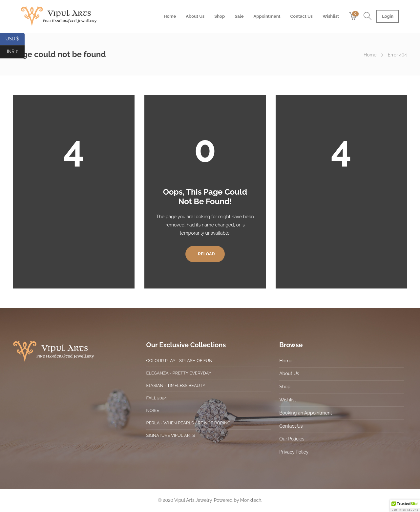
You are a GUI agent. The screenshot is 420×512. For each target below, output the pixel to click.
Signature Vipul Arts (171, 435)
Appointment (267, 16)
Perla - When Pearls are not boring (189, 423)
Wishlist (331, 16)
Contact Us (301, 16)
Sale (239, 16)
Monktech (251, 500)
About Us (195, 16)
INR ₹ (16, 52)
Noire (153, 410)
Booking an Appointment (306, 413)
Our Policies (292, 439)
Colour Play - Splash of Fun (179, 361)
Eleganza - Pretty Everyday (179, 373)
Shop (220, 16)
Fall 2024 (157, 398)
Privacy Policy (294, 452)
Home (170, 16)
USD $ (15, 39)
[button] (405, 506)
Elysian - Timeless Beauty (176, 385)
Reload (205, 254)
